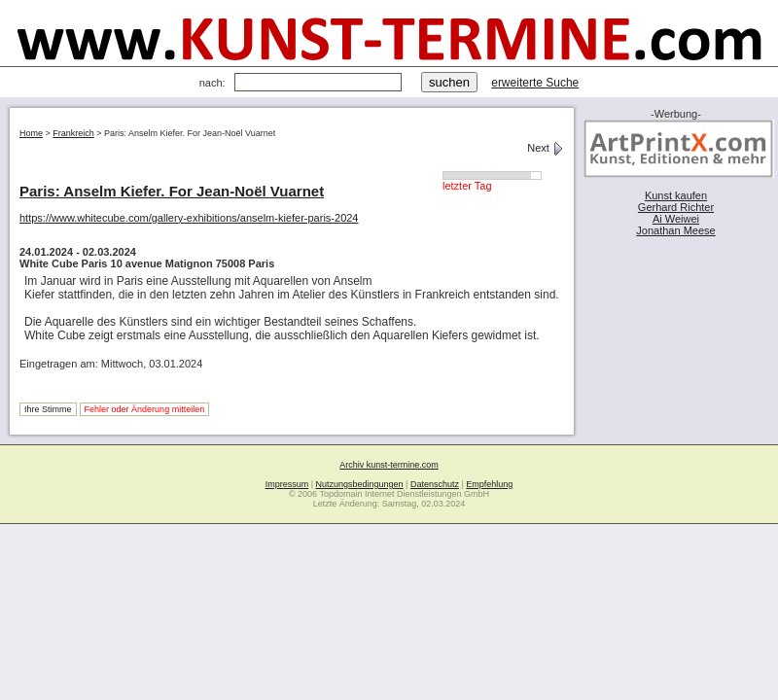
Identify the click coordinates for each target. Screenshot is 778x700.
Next (546, 148)
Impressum (287, 484)
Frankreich (73, 133)
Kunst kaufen (676, 195)
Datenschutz (435, 484)
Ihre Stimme (48, 409)
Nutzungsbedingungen (360, 484)
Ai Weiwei (676, 219)
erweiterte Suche (535, 83)
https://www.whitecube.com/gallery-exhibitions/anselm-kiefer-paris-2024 (189, 218)
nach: (212, 83)
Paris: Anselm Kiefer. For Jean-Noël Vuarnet (172, 191)
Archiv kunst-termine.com (389, 465)
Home (31, 133)
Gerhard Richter (676, 207)
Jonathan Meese (675, 230)
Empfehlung (489, 484)
